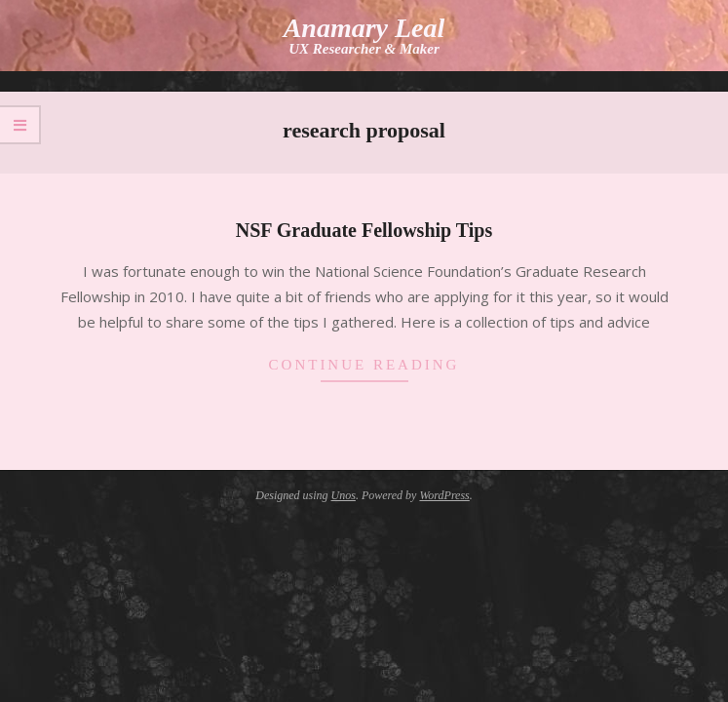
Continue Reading (364, 365)
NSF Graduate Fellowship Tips (364, 230)
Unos (344, 495)
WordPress (444, 495)
